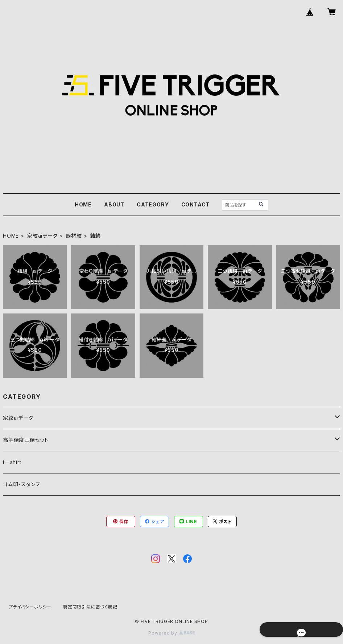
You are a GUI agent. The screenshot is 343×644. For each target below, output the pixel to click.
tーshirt (12, 462)
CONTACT (196, 204)
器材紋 (74, 236)
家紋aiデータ (42, 236)
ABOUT (114, 204)
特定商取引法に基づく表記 (90, 607)
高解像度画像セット (26, 440)
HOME (83, 204)
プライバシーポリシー (30, 607)
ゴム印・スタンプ (22, 484)
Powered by (171, 633)
